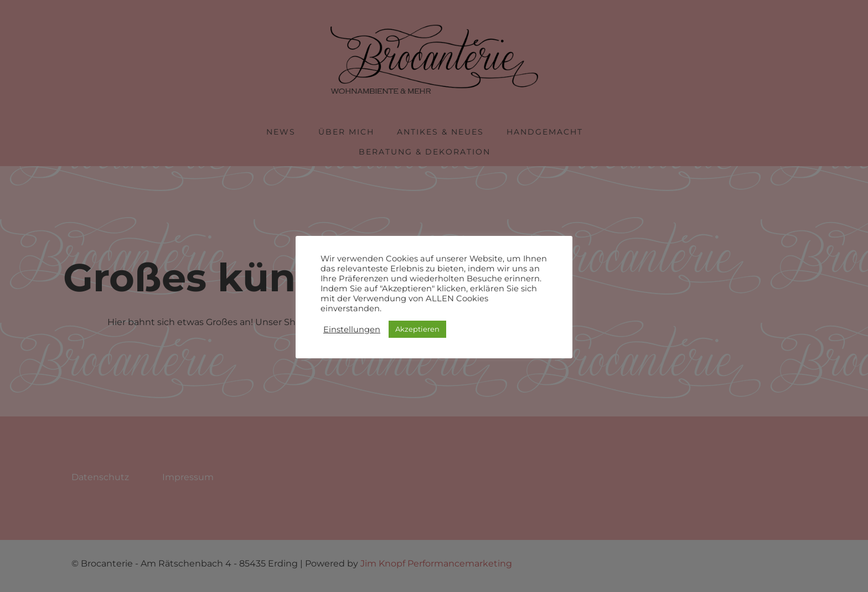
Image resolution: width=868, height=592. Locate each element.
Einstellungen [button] (352, 330)
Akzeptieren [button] (417, 329)
